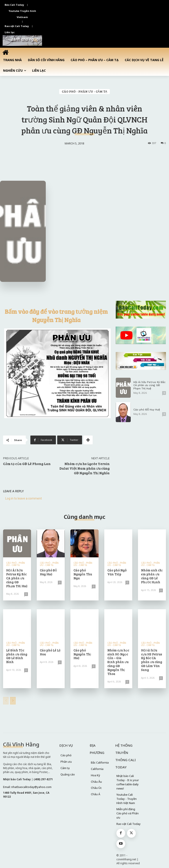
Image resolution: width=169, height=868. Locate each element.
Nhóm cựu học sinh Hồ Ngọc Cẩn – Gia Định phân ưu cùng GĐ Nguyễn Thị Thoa (118, 658)
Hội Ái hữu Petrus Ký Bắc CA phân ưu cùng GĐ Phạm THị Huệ (149, 385)
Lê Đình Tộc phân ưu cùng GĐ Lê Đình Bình (16, 654)
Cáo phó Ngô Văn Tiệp (117, 572)
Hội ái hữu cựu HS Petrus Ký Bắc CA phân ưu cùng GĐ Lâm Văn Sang (152, 656)
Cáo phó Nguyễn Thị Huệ (82, 652)
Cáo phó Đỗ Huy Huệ (147, 410)
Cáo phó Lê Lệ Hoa (50, 651)
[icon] (6, 52)
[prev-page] (6, 694)
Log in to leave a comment (24, 498)
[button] (36, 41)
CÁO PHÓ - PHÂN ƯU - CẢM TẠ (84, 92)
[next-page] (13, 694)
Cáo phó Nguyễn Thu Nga (82, 574)
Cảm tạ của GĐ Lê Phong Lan (27, 464)
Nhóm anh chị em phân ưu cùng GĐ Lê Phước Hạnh (151, 575)
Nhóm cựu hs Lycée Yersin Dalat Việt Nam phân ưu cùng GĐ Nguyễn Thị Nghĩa (84, 468)
